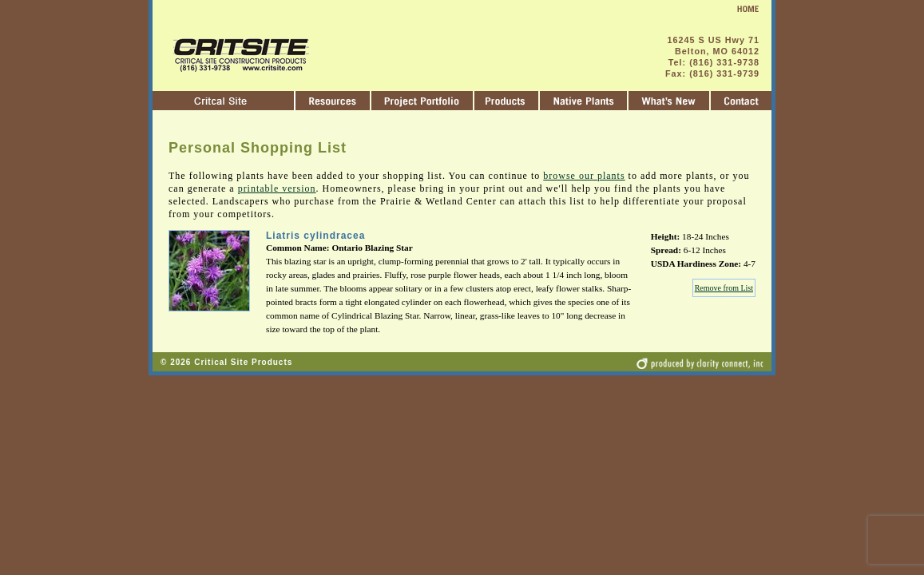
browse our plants (584, 176)
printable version (277, 188)
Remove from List (724, 288)
